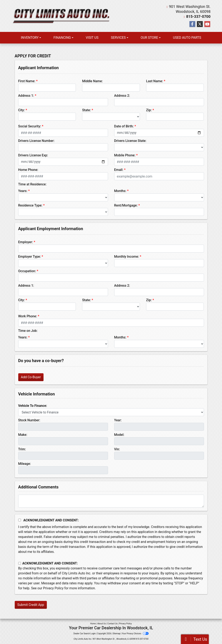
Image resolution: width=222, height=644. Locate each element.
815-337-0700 (198, 16)
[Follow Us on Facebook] (192, 24)
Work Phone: (28, 316)
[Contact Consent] (20, 563)
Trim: (22, 449)
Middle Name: (92, 81)
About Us (102, 624)
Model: (119, 435)
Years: (23, 191)
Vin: (117, 449)
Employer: (26, 242)
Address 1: (26, 96)
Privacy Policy (53, 588)
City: (22, 110)
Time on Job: (28, 331)
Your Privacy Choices (135, 634)
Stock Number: (29, 420)
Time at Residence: (32, 184)
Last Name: (155, 81)
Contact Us (112, 624)
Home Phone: (28, 170)
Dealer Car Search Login (84, 634)
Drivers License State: (130, 141)
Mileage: (25, 464)
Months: (120, 191)
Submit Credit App (31, 605)
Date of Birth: (124, 126)
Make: (23, 435)
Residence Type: (30, 205)
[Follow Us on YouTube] (207, 24)
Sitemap (116, 634)
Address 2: (122, 96)
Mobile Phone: (125, 155)
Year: (118, 420)
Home (93, 624)
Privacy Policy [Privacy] (125, 624)
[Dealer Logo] (61, 16)
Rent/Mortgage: (126, 205)
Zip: (149, 110)
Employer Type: (30, 257)
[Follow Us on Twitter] (200, 24)
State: (86, 110)
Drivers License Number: (36, 141)
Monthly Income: (127, 257)
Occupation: (27, 271)
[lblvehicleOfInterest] (111, 412)
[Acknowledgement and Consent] (20, 520)
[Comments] (111, 501)
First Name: (27, 81)
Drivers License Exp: (33, 155)
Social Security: (30, 126)
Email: (119, 170)
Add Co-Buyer (31, 377)
